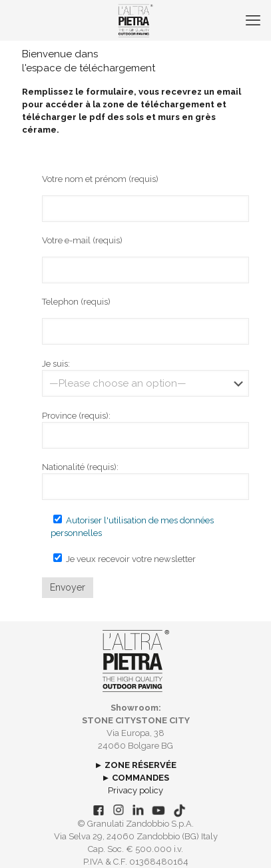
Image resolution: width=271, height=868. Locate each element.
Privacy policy (135, 790)
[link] (135, 661)
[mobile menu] (253, 20)
